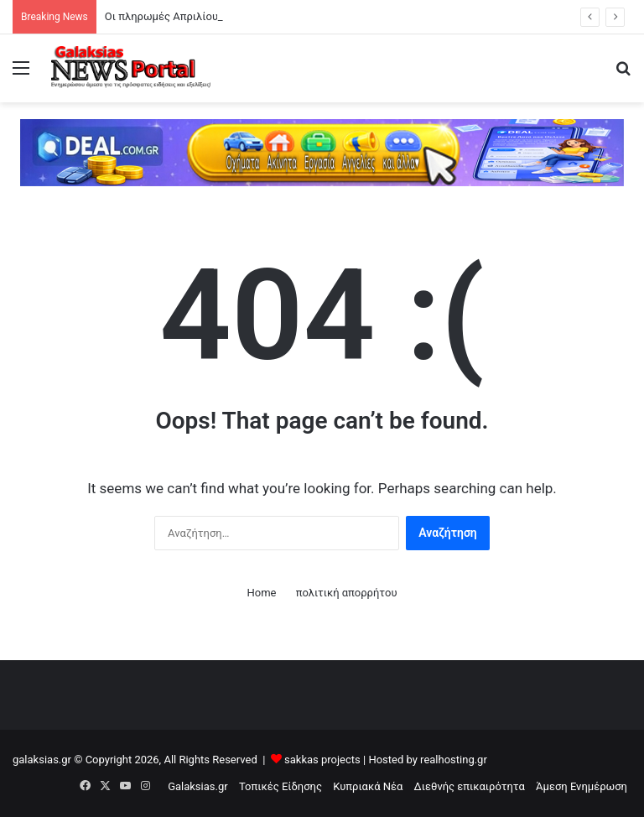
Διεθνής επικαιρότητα (470, 786)
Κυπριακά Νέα (368, 786)
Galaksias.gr (198, 786)
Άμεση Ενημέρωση (582, 786)
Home (261, 593)
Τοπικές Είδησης (280, 786)
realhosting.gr (454, 760)
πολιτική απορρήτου (347, 593)
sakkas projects (322, 760)
